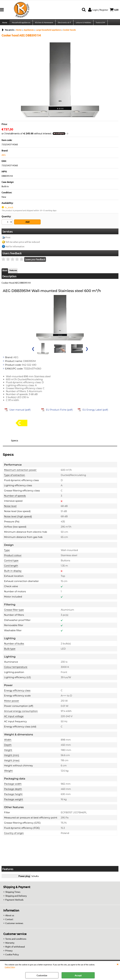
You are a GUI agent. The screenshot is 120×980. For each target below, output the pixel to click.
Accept (78, 975)
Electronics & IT (64, 23)
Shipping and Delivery (16, 897)
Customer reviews (14, 924)
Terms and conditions (16, 940)
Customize (42, 975)
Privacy (9, 952)
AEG (4, 157)
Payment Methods (14, 901)
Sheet (5, 272)
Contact (9, 920)
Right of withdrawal (15, 948)
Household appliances (21, 23)
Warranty (10, 944)
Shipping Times (13, 893)
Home (5, 23)
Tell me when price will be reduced (23, 243)
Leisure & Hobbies (83, 23)
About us (10, 917)
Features (13, 272)
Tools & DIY (100, 23)
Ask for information (15, 248)
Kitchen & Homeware (44, 23)
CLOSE (117, 964)
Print (8, 239)
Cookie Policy (10, 967)
